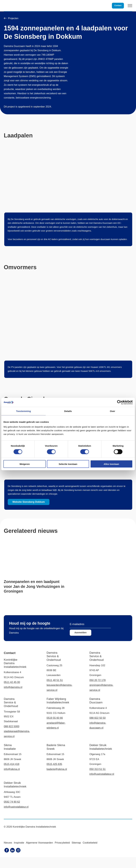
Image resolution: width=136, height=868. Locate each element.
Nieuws (8, 854)
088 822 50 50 (98, 729)
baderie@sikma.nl (57, 780)
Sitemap (76, 854)
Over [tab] (113, 411)
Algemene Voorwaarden (39, 854)
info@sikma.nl (12, 780)
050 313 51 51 (98, 780)
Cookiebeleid (90, 854)
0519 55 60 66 (55, 729)
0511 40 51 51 (55, 691)
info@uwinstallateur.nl (102, 785)
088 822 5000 (12, 737)
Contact (118, 6)
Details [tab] (68, 411)
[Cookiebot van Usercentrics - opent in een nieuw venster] (119, 402)
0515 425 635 (54, 775)
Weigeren (25, 464)
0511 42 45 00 (12, 693)
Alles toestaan (111, 464)
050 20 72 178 (98, 691)
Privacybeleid (62, 854)
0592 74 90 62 (12, 813)
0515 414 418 (12, 775)
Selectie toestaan (68, 464)
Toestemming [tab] (24, 411)
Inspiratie (19, 854)
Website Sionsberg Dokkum (49, 501)
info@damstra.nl (13, 698)
